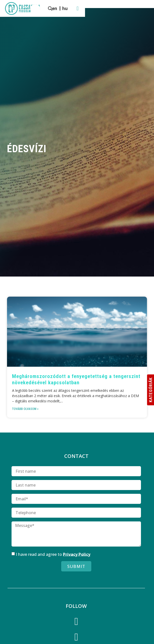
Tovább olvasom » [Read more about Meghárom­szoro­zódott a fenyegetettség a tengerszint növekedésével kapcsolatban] (25, 409)
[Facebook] (76, 622)
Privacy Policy (77, 554)
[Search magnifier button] (71, 9)
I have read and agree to (53, 554)
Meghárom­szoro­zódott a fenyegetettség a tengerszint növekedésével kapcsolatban (76, 379)
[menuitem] (113, 8)
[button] (147, 8)
